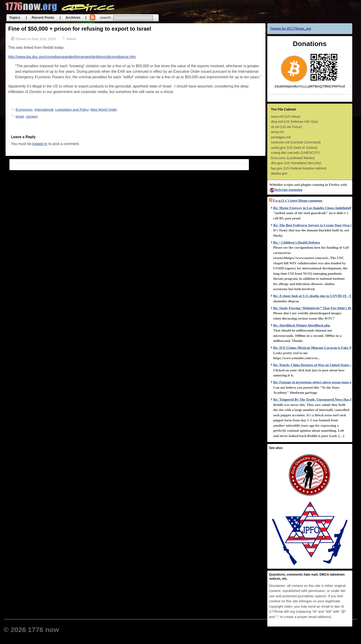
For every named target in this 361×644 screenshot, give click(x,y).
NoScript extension (286, 190)
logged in (40, 144)
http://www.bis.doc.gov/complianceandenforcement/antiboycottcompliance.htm (72, 57)
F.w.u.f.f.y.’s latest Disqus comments (298, 201)
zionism (32, 116)
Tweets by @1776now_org (291, 28)
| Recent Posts (40, 17)
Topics (15, 17)
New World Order (104, 109)
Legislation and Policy (72, 109)
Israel (20, 116)
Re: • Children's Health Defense (297, 242)
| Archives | (73, 17)
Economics (24, 109)
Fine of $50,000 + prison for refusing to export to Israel (80, 29)
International (44, 109)
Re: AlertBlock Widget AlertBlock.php (302, 325)
